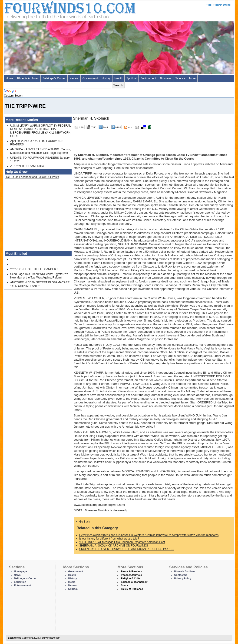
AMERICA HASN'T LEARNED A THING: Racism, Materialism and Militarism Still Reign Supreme (41, 151)
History (106, 78)
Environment (148, 78)
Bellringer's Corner (54, 78)
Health (118, 78)
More (192, 78)
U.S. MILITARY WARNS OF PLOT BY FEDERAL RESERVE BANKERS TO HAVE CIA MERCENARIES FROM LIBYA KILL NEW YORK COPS (40, 131)
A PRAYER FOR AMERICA (27, 166)
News (17, 575)
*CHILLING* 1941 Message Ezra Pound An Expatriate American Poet (122, 542)
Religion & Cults (131, 578)
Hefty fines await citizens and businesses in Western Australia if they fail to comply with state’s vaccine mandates (149, 535)
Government (90, 78)
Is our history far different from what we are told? (109, 539)
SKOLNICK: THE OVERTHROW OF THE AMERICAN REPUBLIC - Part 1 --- (127, 549)
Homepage (20, 571)
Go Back (85, 522)
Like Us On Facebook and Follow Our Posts (32, 177)
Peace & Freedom (131, 571)
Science (180, 78)
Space (125, 585)
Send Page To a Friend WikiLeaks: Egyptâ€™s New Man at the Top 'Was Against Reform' (39, 276)
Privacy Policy (183, 578)
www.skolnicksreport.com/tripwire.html (99, 505)
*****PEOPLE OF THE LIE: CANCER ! (34, 269)
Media (72, 582)
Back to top (15, 638)
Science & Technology (134, 582)
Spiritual (131, 78)
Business (166, 78)
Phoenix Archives (28, 78)
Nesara (74, 78)
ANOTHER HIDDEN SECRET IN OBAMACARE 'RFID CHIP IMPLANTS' (40, 284)
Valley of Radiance (132, 589)
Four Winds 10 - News (50, 9)
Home (10, 78)
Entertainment (22, 585)
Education (20, 582)
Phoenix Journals (131, 575)
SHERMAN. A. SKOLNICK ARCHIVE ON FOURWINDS (114, 546)
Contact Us (181, 575)
